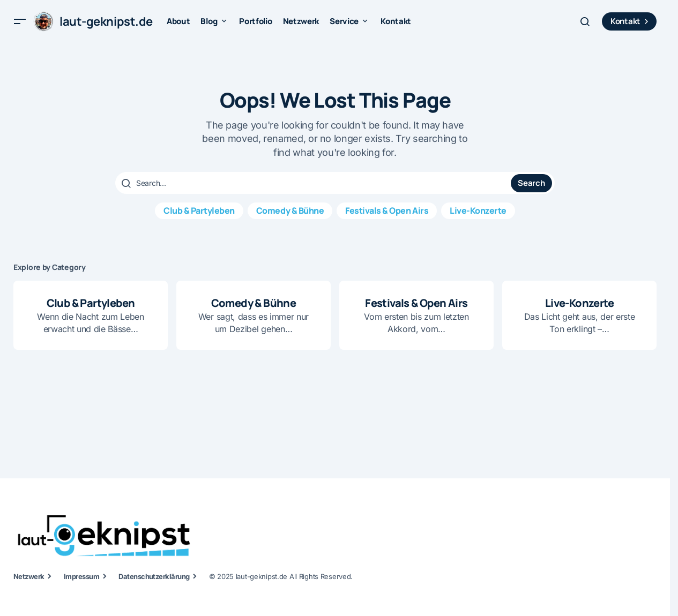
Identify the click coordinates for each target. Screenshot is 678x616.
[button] (20, 21)
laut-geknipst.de (106, 21)
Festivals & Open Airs (387, 211)
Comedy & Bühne (290, 211)
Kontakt (631, 21)
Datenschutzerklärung (154, 576)
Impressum (81, 576)
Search (531, 183)
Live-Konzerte (478, 211)
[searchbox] (314, 183)
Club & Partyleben (199, 211)
